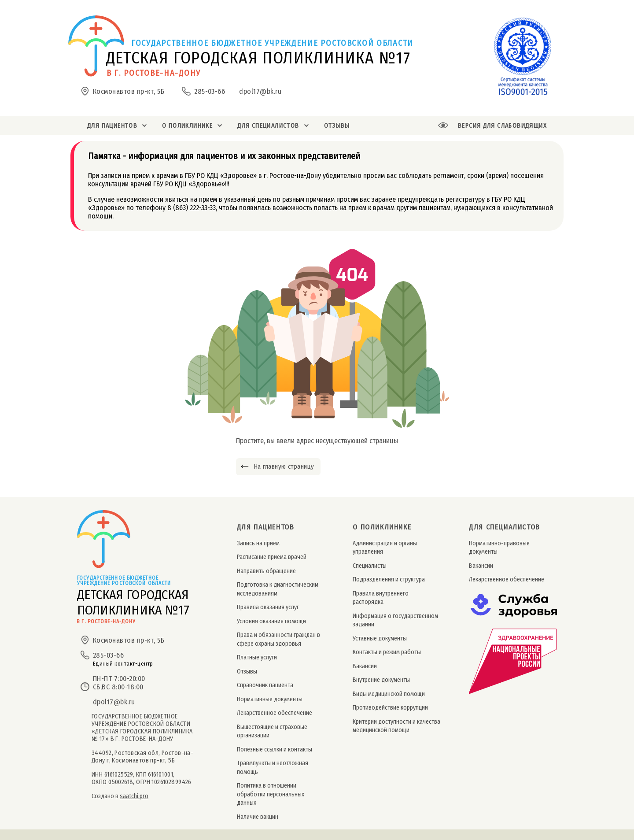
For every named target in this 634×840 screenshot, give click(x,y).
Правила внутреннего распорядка (381, 598)
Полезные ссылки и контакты (275, 749)
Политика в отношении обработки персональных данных (271, 794)
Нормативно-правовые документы (499, 548)
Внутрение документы (381, 680)
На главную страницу (284, 466)
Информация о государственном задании (395, 620)
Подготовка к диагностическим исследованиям (278, 589)
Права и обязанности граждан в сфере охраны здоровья (278, 639)
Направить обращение (266, 571)
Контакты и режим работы (387, 652)
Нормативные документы (270, 699)
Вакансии (365, 666)
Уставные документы (380, 638)
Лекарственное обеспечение (275, 713)
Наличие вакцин (258, 817)
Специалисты (370, 566)
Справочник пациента (265, 685)
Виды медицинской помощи (389, 694)
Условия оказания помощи (271, 621)
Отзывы (247, 672)
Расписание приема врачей (272, 557)
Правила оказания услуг (268, 607)
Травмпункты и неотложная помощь (273, 767)
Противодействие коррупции (390, 708)
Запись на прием (258, 543)
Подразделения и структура (389, 579)
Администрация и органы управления (385, 548)
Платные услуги (257, 657)
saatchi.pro (134, 796)
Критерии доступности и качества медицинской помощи (396, 726)
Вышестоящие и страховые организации (272, 731)
